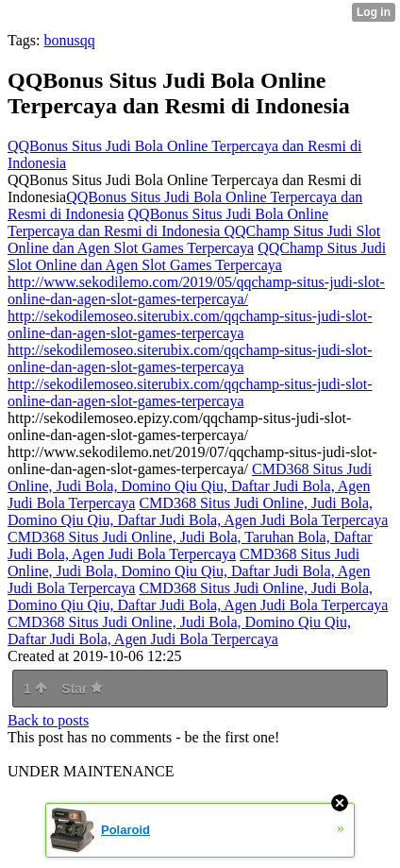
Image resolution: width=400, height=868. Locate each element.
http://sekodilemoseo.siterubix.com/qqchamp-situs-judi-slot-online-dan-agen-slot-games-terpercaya (190, 324)
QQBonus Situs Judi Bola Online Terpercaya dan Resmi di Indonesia (168, 222)
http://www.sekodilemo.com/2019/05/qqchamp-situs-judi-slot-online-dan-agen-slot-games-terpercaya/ (196, 290)
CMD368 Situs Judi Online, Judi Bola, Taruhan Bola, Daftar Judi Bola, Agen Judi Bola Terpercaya (190, 545)
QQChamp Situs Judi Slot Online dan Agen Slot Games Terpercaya (194, 239)
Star (82, 689)
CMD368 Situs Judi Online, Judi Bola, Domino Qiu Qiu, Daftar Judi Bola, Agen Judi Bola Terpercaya (190, 486)
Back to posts (48, 720)
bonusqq (69, 40)
